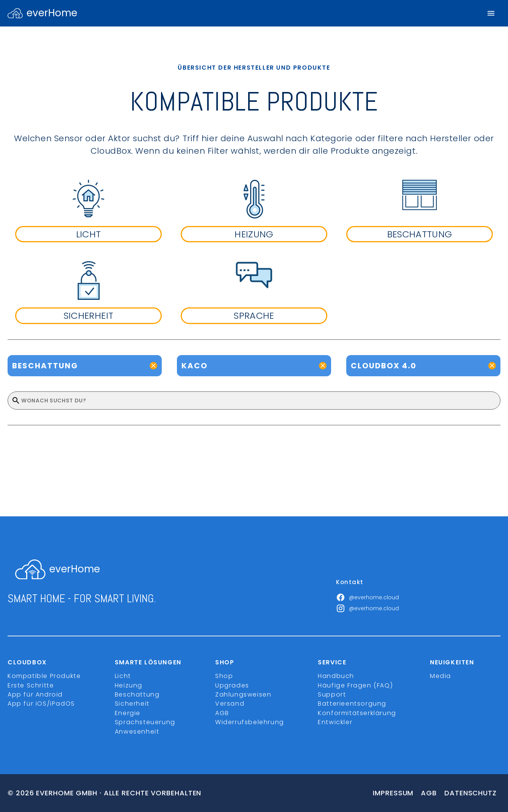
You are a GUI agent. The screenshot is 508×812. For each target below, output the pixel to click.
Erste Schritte (31, 685)
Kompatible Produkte (44, 676)
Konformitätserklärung (357, 713)
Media (441, 676)
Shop (224, 676)
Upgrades (232, 685)
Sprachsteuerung (145, 722)
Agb (429, 793)
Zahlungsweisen (243, 694)
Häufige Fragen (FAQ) (355, 685)
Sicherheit (132, 704)
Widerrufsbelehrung (250, 722)
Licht (123, 676)
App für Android (35, 694)
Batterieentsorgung (352, 704)
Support (332, 694)
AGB (222, 713)
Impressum (393, 793)
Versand (230, 704)
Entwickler (335, 722)
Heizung (129, 685)
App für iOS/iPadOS (41, 704)
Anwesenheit (137, 732)
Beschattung (137, 694)
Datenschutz (470, 793)
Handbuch (336, 676)
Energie (128, 713)
